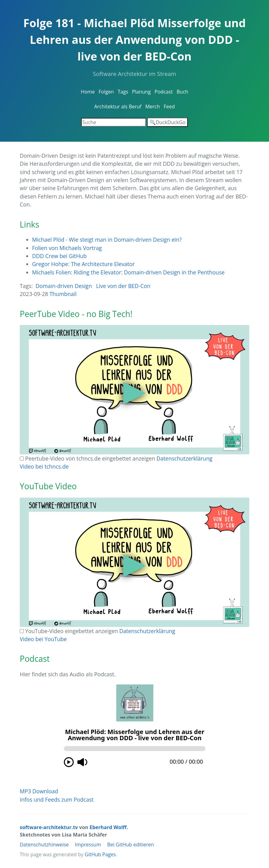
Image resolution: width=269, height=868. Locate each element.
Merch (153, 106)
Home (88, 92)
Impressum (88, 845)
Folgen (106, 92)
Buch (182, 92)
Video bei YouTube (43, 639)
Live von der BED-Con (123, 286)
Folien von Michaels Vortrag (67, 248)
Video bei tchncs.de (44, 466)
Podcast (164, 92)
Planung (141, 92)
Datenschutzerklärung (184, 458)
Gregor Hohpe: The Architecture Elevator (83, 264)
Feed (169, 106)
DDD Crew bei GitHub (59, 256)
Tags (123, 92)
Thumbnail (63, 294)
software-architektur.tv (49, 827)
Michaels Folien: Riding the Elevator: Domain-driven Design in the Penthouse (128, 272)
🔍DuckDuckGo (168, 122)
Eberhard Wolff (108, 827)
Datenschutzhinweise (44, 845)
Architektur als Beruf (118, 106)
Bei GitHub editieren (131, 845)
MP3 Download (39, 791)
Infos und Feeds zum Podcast (57, 799)
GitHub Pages (100, 854)
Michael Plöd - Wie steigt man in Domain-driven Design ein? (107, 240)
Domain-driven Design (64, 286)
